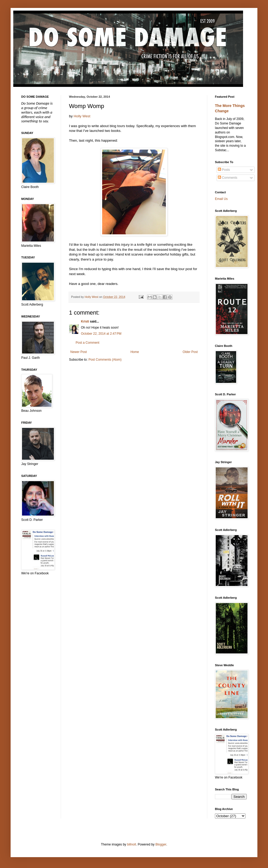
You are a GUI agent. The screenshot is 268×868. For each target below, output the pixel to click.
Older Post (190, 352)
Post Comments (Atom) (105, 360)
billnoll (131, 844)
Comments (228, 178)
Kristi (85, 321)
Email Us (221, 199)
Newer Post (79, 352)
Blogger (161, 844)
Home (135, 352)
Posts (224, 170)
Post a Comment (87, 343)
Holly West (82, 116)
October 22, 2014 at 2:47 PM (101, 334)
